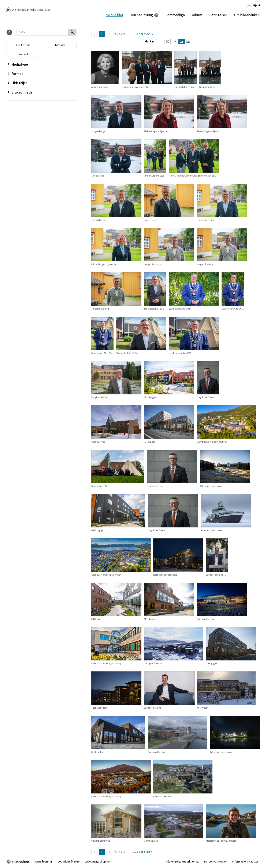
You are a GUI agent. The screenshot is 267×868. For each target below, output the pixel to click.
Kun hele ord (23, 45)
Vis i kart (23, 54)
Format (15, 74)
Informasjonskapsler (245, 861)
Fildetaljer (17, 83)
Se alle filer (115, 15)
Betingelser (218, 15)
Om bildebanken (247, 15)
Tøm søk (60, 45)
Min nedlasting (142, 15)
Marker (150, 41)
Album (197, 15)
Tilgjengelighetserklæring (182, 861)
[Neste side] (109, 34)
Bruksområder (21, 92)
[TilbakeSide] (94, 34)
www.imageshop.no (97, 861)
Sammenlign (175, 15)
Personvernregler (216, 861)
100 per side (141, 34)
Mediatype (18, 64)
